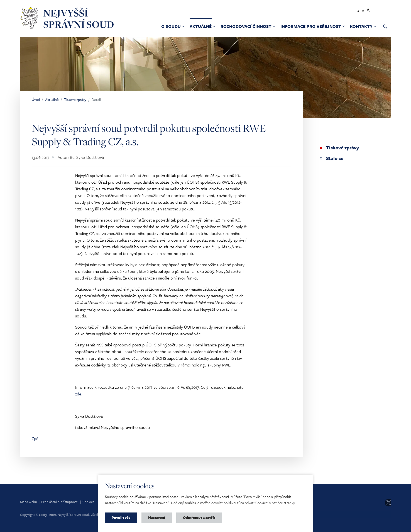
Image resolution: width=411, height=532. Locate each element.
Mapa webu (29, 502)
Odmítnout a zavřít (199, 518)
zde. (79, 394)
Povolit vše (121, 518)
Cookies (88, 502)
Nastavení (157, 518)
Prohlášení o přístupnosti (60, 502)
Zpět (36, 438)
